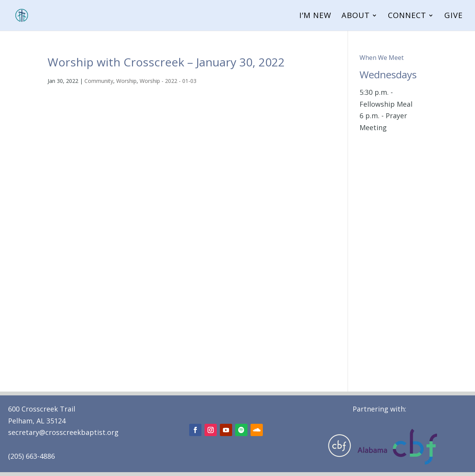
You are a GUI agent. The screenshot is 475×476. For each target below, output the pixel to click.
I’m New (315, 17)
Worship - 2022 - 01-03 (168, 81)
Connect (407, 17)
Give (454, 17)
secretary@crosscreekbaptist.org (63, 432)
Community (99, 81)
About (356, 17)
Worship (126, 81)
